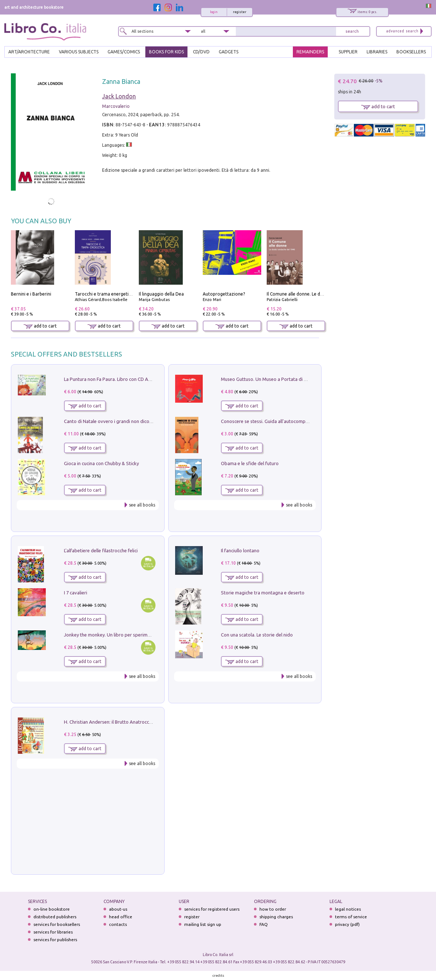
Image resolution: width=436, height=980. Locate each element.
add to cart (40, 326)
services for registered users (212, 909)
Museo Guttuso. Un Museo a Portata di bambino (272, 379)
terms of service (351, 917)
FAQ (264, 924)
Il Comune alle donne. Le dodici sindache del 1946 (317, 294)
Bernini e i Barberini (31, 294)
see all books (142, 505)
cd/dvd (201, 52)
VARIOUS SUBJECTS (79, 52)
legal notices (348, 909)
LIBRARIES (377, 52)
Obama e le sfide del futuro (250, 463)
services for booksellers (57, 924)
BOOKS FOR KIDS (166, 52)
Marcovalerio (116, 106)
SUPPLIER (348, 52)
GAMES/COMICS (124, 52)
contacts (118, 924)
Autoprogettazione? (224, 294)
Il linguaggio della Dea (161, 294)
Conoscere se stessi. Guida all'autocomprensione (272, 421)
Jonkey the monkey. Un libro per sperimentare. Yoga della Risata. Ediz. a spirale (147, 635)
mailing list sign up (203, 924)
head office (121, 917)
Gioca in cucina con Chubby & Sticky (101, 463)
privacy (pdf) (347, 924)
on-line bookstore (52, 909)
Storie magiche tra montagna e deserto (263, 593)
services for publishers (55, 940)
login (214, 12)
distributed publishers (55, 917)
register (240, 12)
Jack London (119, 96)
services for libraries (53, 932)
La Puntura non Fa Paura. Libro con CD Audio (111, 379)
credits (218, 975)
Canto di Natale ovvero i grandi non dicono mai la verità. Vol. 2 (130, 421)
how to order (273, 909)
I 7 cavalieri (76, 593)
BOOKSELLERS (411, 52)
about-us (118, 909)
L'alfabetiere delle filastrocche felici (101, 550)
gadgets (229, 52)
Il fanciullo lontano (240, 550)
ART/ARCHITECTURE (29, 52)
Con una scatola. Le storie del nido (257, 635)
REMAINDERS (310, 52)
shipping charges (276, 917)
